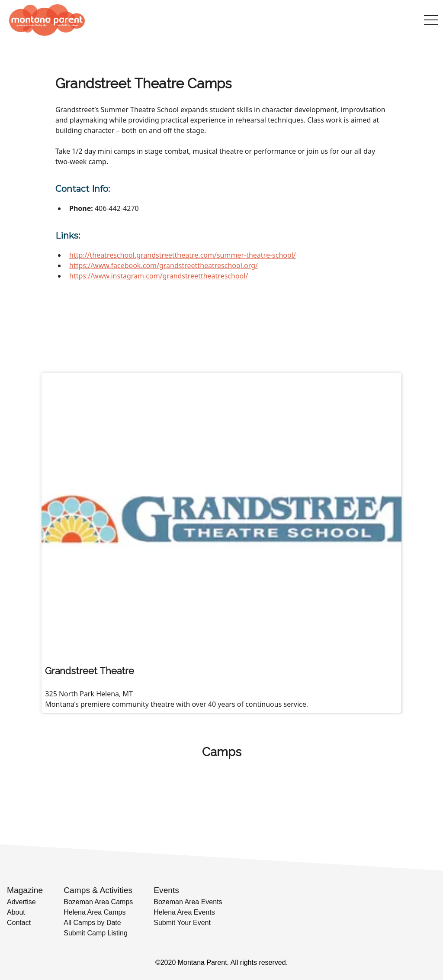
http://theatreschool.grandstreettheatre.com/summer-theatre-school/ (183, 255)
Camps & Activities (98, 890)
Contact (19, 923)
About (16, 912)
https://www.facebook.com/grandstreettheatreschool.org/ (164, 265)
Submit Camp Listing (96, 933)
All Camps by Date (92, 923)
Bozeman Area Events (188, 902)
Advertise (21, 902)
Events (166, 890)
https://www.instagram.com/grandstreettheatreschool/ (159, 276)
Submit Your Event (182, 923)
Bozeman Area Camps (98, 902)
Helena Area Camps (95, 912)
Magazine (25, 890)
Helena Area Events (184, 912)
